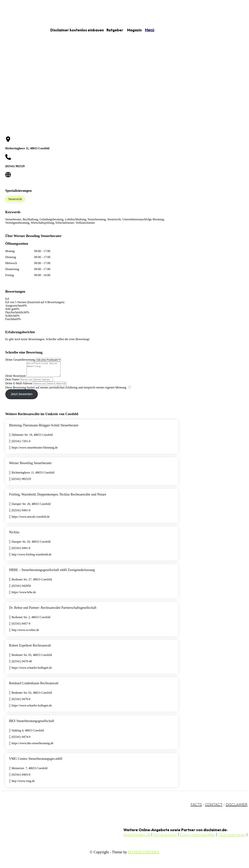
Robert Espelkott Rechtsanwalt (30, 648)
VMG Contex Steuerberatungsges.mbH (36, 761)
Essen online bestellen (198, 837)
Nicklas (14, 535)
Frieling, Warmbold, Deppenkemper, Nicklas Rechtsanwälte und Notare (58, 497)
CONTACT (214, 807)
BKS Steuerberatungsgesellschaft (32, 724)
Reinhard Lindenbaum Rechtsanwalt (34, 686)
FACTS (196, 807)
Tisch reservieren (232, 837)
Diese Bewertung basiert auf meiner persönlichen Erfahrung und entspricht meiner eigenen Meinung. (66, 390)
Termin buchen (165, 837)
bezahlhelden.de (137, 837)
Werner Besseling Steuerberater (30, 466)
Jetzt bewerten (22, 397)
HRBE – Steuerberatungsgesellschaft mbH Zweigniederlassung (52, 573)
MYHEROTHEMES (144, 855)
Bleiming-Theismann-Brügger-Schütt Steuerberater (44, 428)
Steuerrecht (15, 199)
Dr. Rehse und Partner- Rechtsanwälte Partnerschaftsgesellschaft (53, 610)
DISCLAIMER (237, 807)
